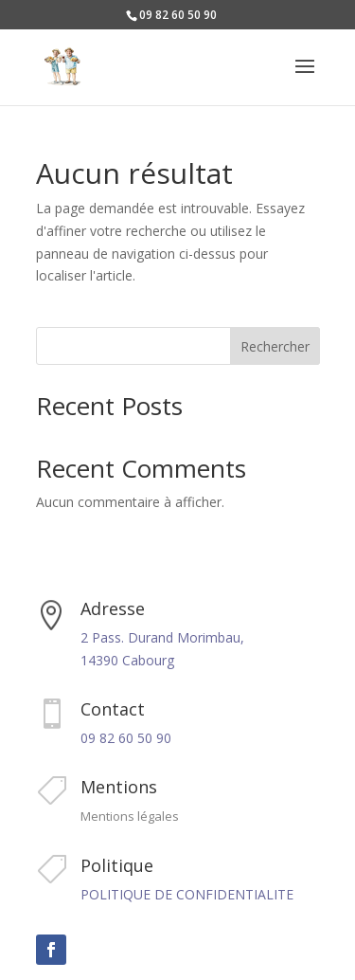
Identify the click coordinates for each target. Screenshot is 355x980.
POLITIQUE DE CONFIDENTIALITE (187, 894)
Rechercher (275, 346)
